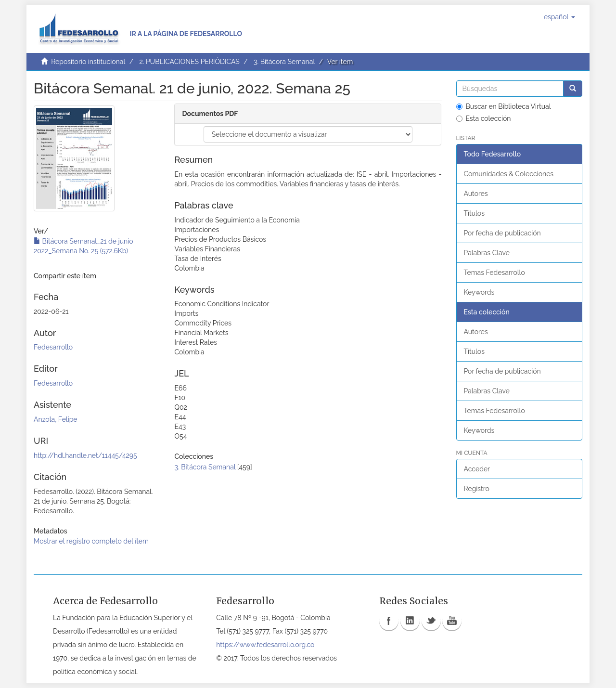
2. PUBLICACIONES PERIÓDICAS (189, 62)
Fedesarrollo (53, 347)
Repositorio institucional (88, 62)
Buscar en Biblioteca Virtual (504, 106)
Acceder (477, 469)
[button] (559, 17)
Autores (476, 194)
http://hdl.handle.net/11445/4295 (85, 455)
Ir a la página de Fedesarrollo (186, 34)
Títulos (474, 213)
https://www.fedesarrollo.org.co (265, 645)
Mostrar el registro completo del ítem (91, 541)
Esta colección (484, 118)
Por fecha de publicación (502, 233)
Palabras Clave (487, 253)
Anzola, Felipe (56, 419)
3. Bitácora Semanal (284, 62)
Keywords (479, 292)
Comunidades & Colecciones (509, 174)
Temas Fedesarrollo (494, 273)
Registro (477, 489)
